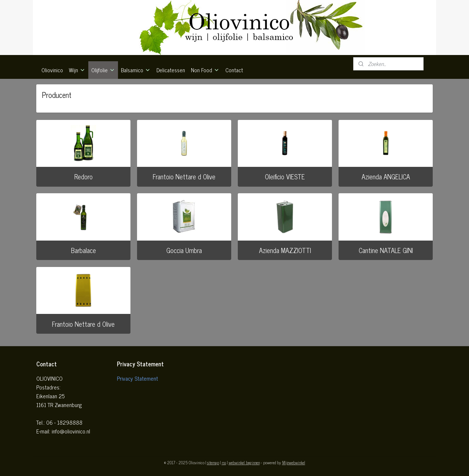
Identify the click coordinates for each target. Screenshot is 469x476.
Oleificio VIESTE (285, 176)
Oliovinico (52, 70)
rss (224, 462)
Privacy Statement (137, 378)
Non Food (205, 70)
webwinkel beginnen (244, 462)
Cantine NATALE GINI (386, 250)
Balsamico (136, 70)
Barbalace (84, 250)
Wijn (77, 70)
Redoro (84, 176)
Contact (234, 70)
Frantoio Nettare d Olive (184, 176)
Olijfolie (103, 70)
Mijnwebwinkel (294, 462)
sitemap (213, 462)
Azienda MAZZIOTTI (285, 250)
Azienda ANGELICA (386, 176)
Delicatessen (171, 70)
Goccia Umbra (184, 250)
